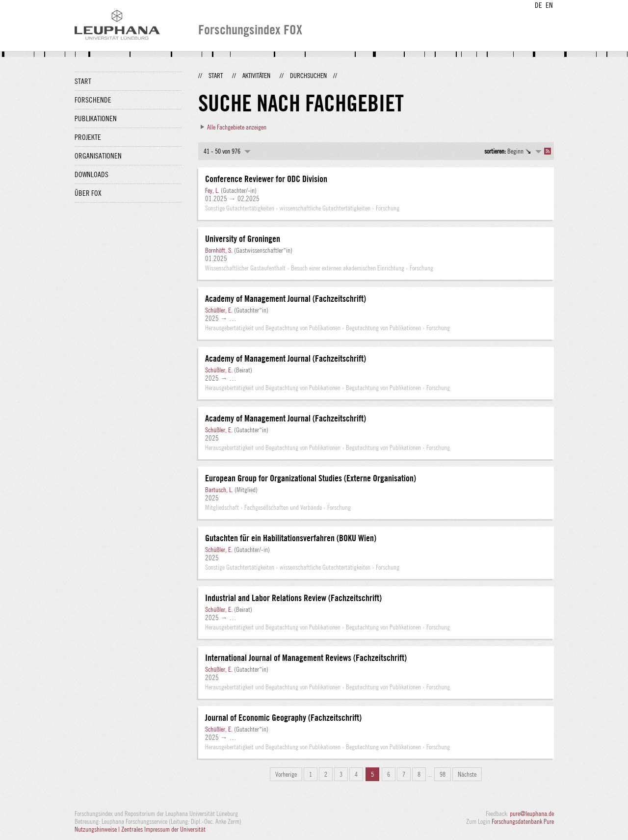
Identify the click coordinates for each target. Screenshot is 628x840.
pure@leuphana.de (532, 814)
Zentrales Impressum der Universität (163, 829)
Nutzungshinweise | (98, 829)
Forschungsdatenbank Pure (523, 821)
